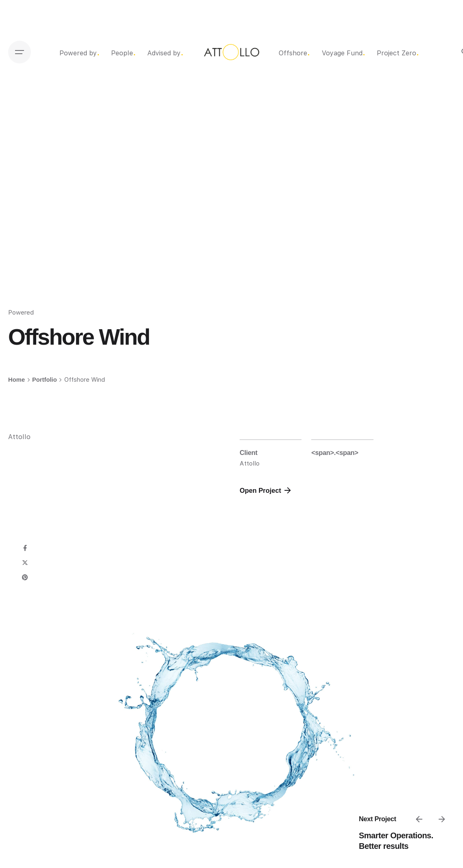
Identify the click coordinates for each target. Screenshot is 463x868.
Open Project (266, 490)
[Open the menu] (20, 52)
